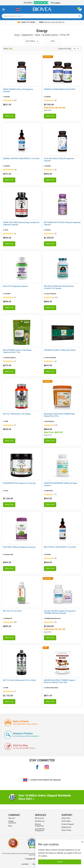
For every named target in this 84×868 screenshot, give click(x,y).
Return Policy (66, 830)
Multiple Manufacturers (53, 618)
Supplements (28, 35)
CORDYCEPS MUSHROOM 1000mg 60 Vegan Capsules (61, 484)
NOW (6, 421)
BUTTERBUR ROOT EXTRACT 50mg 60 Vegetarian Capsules (62, 223)
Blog (10, 826)
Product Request (68, 824)
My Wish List (40, 821)
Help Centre (66, 818)
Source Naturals (51, 294)
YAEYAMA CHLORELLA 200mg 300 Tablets (60, 350)
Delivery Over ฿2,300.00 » (52, 22)
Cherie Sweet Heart (52, 688)
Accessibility (25, 864)
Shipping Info (66, 827)
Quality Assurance (12, 822)
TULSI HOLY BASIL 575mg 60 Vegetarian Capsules (59, 160)
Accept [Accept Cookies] (60, 862)
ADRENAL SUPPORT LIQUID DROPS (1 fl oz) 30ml (21, 159)
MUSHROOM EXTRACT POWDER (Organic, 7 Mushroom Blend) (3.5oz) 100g (60, 681)
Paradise (8, 294)
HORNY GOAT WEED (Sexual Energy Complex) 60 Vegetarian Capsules (21, 223)
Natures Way (9, 555)
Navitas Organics (10, 358)
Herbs (38, 35)
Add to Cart (9, 116)
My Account (39, 818)
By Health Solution (50, 35)
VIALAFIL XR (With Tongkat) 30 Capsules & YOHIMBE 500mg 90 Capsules (60, 612)
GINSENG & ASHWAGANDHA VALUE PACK (60, 89)
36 (76, 49)
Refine (53, 41)
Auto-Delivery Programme (40, 830)
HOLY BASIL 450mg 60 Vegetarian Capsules (19, 547)
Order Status (66, 821)
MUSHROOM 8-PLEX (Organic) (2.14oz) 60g (19, 483)
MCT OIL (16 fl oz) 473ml (12, 611)
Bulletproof (8, 618)
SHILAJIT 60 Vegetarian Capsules (16, 286)
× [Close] (82, 842)
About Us (12, 818)
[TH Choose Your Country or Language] (18, 10)
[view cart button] (80, 10)
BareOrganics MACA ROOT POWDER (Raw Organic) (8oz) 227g (59, 415)
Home (17, 35)
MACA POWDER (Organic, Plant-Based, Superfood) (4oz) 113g (17, 351)
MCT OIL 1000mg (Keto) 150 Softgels (17, 414)
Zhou (7, 230)
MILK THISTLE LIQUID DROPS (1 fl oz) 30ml (60, 547)
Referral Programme (39, 825)
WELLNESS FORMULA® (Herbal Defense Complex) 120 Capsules (59, 287)
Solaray (48, 230)
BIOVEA (7, 97)
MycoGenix (49, 491)
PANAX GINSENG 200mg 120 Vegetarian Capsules (18, 90)
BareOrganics (50, 421)
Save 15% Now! (27, 22)
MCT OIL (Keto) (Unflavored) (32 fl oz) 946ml (20, 680)
